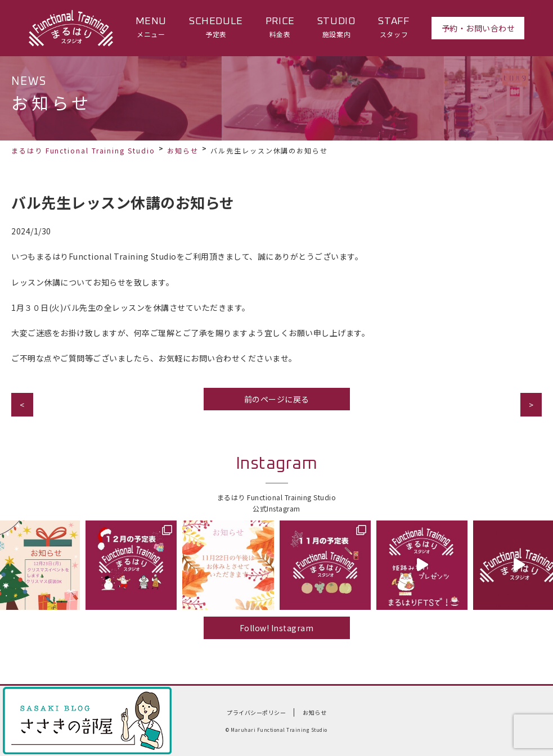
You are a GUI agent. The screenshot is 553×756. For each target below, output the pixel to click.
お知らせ (183, 150)
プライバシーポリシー (256, 712)
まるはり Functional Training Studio (83, 150)
